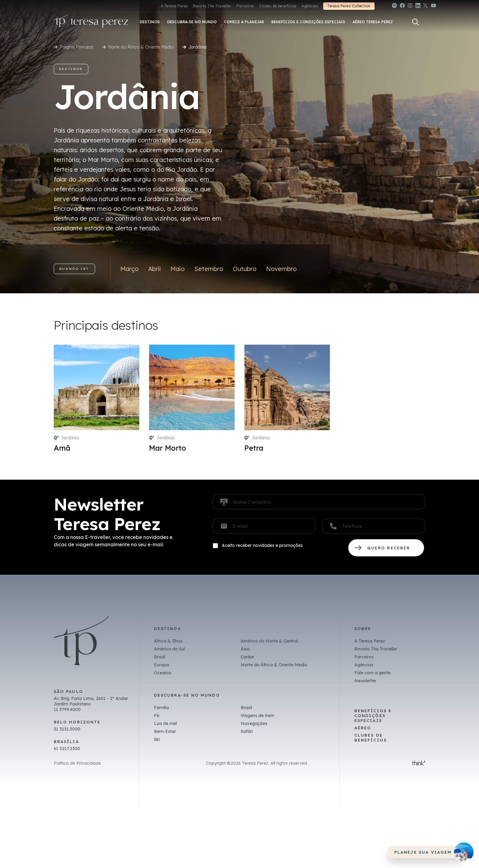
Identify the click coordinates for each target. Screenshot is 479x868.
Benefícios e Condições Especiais (373, 716)
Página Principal (77, 47)
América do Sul (169, 649)
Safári (247, 731)
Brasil (160, 657)
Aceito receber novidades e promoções (262, 545)
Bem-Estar (165, 731)
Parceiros (245, 6)
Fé (157, 716)
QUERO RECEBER (386, 548)
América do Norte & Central (269, 641)
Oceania (163, 673)
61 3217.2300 (67, 749)
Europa (161, 665)
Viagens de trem (258, 716)
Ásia (245, 649)
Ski (157, 739)
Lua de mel (165, 723)
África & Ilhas (168, 641)
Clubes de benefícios (278, 6)
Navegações (254, 723)
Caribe (247, 657)
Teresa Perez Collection (349, 6)
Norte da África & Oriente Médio (141, 47)
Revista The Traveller (212, 6)
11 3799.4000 (67, 709)
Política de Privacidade (77, 763)
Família (161, 708)
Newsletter (365, 681)
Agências (310, 6)
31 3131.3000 (67, 729)
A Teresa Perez (174, 6)
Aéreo (363, 728)
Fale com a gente (372, 673)
